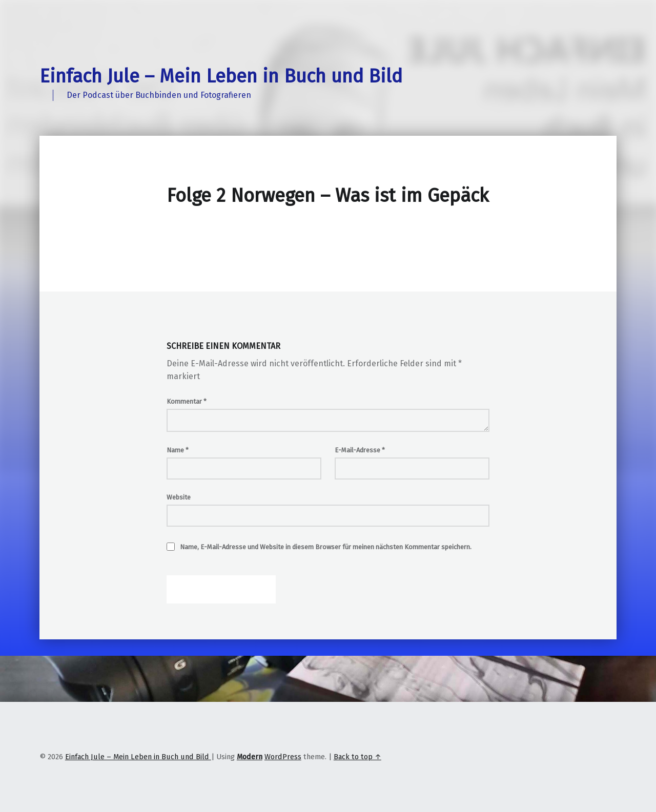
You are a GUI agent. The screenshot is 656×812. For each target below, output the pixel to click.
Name (178, 450)
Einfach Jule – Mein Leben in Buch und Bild (221, 76)
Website (179, 497)
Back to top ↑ (357, 757)
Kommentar (187, 401)
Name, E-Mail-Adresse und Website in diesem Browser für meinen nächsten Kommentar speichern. (326, 547)
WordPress (283, 757)
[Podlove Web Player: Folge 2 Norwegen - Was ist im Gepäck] (328, 236)
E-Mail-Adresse (360, 450)
